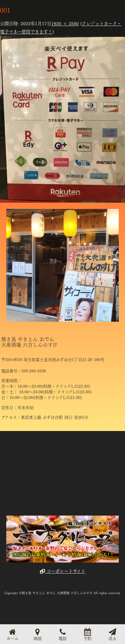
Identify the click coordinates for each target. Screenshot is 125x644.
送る (112, 634)
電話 (62, 634)
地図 (37, 634)
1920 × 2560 (65, 23)
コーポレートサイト (63, 571)
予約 (87, 634)
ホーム (12, 634)
